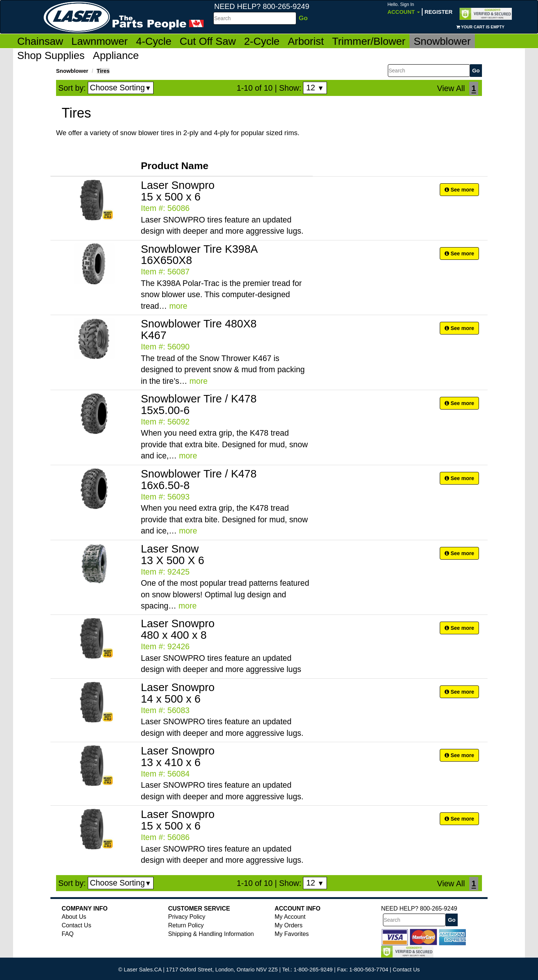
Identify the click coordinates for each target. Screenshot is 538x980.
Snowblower (442, 41)
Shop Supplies (51, 55)
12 (315, 88)
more (178, 306)
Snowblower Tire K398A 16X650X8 (199, 255)
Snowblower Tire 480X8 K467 (199, 329)
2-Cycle (262, 41)
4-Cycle (154, 41)
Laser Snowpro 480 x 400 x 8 (178, 629)
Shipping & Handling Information (211, 934)
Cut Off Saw (208, 41)
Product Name (175, 166)
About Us (74, 917)
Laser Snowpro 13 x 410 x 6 (178, 756)
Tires (103, 71)
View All (451, 88)
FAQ (68, 934)
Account (404, 8)
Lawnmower (100, 41)
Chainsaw (40, 41)
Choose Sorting (121, 88)
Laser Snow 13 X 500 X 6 (173, 554)
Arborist (306, 41)
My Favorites (292, 934)
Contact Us (76, 925)
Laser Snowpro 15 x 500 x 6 (178, 191)
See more (459, 190)
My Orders (289, 925)
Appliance (116, 55)
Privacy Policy (187, 917)
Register (438, 12)
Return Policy (186, 925)
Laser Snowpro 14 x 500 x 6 (178, 693)
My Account (290, 917)
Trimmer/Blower (369, 41)
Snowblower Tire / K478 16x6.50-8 (199, 479)
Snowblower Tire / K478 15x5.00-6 (199, 404)
